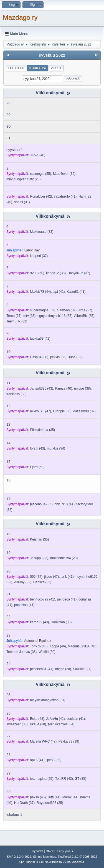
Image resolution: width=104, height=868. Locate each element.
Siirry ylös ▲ (65, 851)
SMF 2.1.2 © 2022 (19, 857)
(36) (29, 316)
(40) (38, 155)
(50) (37, 273)
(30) (47, 652)
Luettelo (16, 68)
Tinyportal (36, 851)
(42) (41, 196)
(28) (64, 558)
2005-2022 (90, 857)
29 (8, 115)
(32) (75, 357)
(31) (22, 202)
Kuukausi (38, 68)
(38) (56, 273)
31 (8, 138)
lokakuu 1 (14, 815)
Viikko (56, 68)
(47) (40, 411)
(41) (65, 196)
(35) (55, 316)
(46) (39, 646)
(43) (41, 388)
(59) (43, 310)
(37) (39, 256)
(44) (40, 292)
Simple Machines (44, 857)
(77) (36, 577)
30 (8, 126)
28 (8, 103)
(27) (82, 669)
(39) (64, 174)
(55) (40, 174)
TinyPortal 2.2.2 (68, 857)
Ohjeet (50, 851)
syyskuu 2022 (52, 55)
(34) (56, 448)
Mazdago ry (20, 17)
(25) (23, 179)
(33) (42, 232)
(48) (37, 719)
